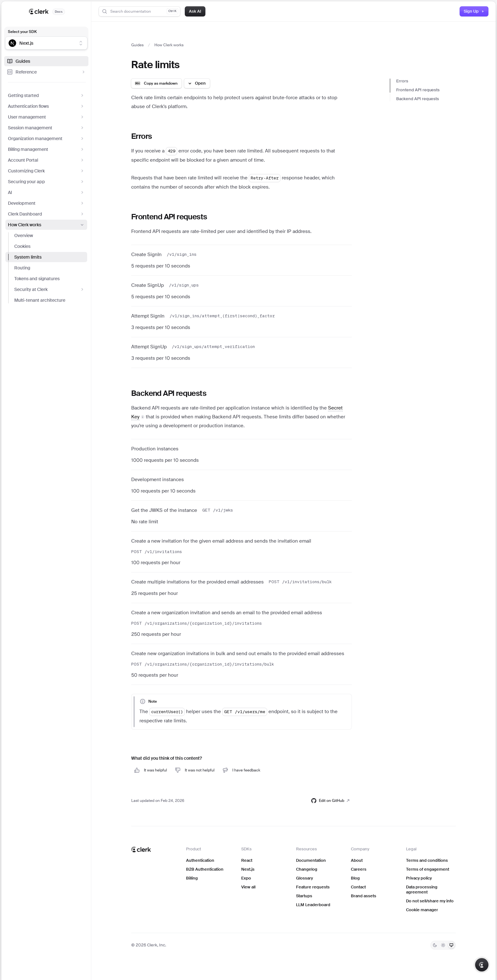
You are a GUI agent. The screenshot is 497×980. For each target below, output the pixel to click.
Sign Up (474, 11)
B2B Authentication (205, 869)
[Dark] (435, 945)
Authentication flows (46, 106)
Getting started (46, 95)
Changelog (307, 869)
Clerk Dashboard (46, 214)
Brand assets (364, 896)
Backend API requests (418, 99)
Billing (192, 878)
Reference (46, 72)
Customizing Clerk (46, 171)
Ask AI (195, 11)
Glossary (304, 878)
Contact (358, 887)
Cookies (22, 246)
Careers (359, 869)
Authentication (200, 860)
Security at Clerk (49, 289)
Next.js (248, 869)
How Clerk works (46, 225)
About (357, 860)
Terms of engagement (428, 869)
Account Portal (46, 160)
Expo (246, 878)
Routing (22, 268)
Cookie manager (422, 910)
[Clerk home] (141, 849)
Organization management (46, 139)
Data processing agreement (422, 890)
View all (248, 887)
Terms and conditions (427, 860)
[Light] (443, 945)
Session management (46, 128)
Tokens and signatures (37, 279)
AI (46, 192)
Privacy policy (419, 878)
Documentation (311, 860)
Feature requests (313, 887)
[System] (451, 945)
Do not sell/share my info (430, 901)
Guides (18, 61)
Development (46, 203)
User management (46, 117)
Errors (402, 81)
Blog (355, 878)
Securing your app (46, 182)
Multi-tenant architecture (40, 300)
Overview (24, 235)
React (247, 860)
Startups (304, 896)
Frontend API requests (418, 90)
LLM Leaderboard (313, 905)
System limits (28, 257)
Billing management (46, 149)
